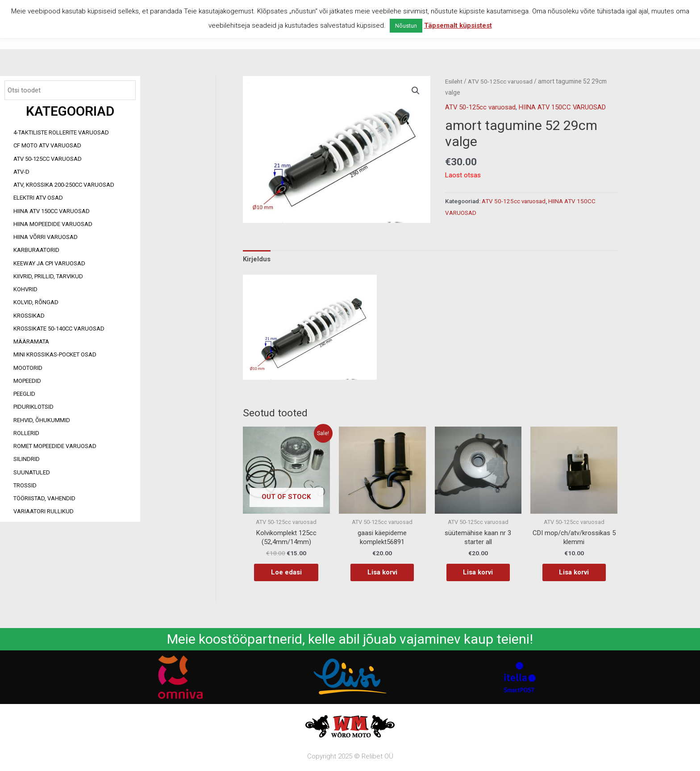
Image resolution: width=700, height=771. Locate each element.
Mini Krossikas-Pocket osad (55, 354)
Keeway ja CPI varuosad (49, 263)
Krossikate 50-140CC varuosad (59, 329)
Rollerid (26, 433)
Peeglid (24, 394)
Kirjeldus (257, 258)
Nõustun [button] (406, 26)
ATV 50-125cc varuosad (48, 159)
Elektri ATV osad (38, 198)
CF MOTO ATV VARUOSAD (47, 145)
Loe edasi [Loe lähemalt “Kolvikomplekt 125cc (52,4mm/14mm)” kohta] (286, 572)
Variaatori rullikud (44, 511)
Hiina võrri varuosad (46, 237)
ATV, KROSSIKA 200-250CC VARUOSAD (64, 185)
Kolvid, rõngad (36, 302)
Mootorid (28, 368)
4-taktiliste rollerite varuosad (61, 132)
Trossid (25, 485)
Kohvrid (25, 289)
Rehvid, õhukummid (42, 420)
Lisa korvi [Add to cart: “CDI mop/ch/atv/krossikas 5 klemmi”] (574, 572)
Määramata (31, 342)
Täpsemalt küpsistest (458, 25)
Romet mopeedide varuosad (55, 446)
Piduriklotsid (33, 407)
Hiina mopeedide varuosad (53, 224)
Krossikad (29, 316)
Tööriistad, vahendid (44, 498)
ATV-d (21, 172)
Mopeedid (27, 381)
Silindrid (27, 459)
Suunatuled (32, 472)
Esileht (454, 81)
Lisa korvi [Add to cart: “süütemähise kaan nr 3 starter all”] (478, 572)
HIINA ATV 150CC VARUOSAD (52, 211)
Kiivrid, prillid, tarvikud (48, 276)
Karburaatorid (36, 250)
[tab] (257, 259)
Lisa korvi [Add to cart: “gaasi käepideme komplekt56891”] (382, 572)
